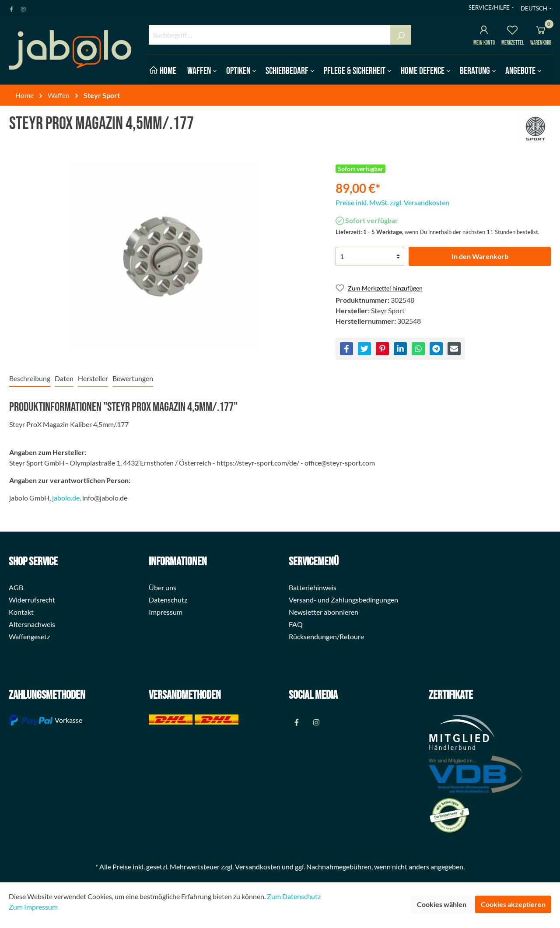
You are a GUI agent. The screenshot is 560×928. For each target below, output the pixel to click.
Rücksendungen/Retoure (326, 636)
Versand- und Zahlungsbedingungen (343, 600)
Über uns (163, 587)
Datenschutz (168, 600)
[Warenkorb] (541, 31)
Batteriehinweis (313, 587)
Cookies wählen (442, 904)
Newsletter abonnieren (324, 612)
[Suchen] (401, 35)
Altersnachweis (32, 624)
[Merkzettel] (512, 31)
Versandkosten (258, 867)
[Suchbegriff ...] (270, 35)
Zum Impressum (33, 907)
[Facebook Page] (11, 7)
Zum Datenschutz (294, 896)
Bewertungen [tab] (133, 378)
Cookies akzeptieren (513, 904)
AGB (16, 587)
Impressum (166, 612)
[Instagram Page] (23, 7)
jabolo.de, (66, 498)
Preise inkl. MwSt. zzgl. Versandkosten (392, 202)
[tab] (30, 378)
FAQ (296, 624)
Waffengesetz (29, 636)
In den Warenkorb (480, 256)
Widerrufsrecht (32, 600)
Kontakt (21, 612)
